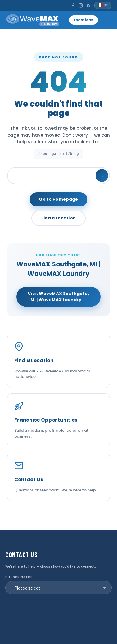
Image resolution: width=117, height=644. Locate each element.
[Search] (59, 176)
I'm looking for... (21, 577)
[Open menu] (106, 20)
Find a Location (59, 218)
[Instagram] (81, 5)
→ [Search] (102, 176)
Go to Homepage (58, 199)
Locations (83, 20)
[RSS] (89, 5)
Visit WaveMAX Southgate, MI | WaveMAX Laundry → (58, 297)
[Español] (103, 5)
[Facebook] (73, 5)
